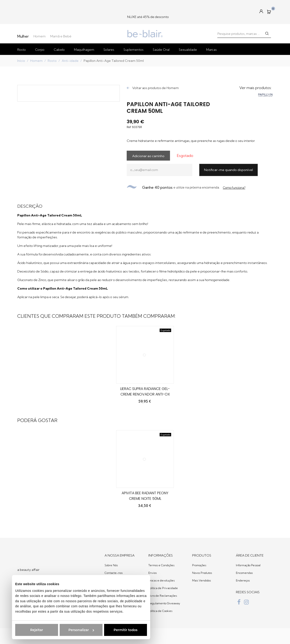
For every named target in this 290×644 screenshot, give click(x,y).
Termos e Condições (161, 565)
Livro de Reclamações (163, 596)
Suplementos (133, 50)
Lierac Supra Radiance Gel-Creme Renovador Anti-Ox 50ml (145, 394)
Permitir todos (118, 630)
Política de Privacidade (163, 588)
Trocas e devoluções (161, 580)
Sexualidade (188, 50)
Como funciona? (234, 188)
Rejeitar (29, 630)
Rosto (22, 50)
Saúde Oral (161, 50)
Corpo (40, 50)
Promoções (199, 565)
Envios (152, 573)
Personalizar (74, 630)
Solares (109, 50)
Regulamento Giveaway (164, 603)
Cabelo (59, 50)
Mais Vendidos (201, 580)
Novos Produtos (202, 573)
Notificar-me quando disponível (228, 170)
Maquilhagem (84, 50)
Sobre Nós (111, 565)
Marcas (211, 50)
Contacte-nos (114, 573)
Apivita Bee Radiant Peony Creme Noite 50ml (145, 496)
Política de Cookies (160, 611)
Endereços (243, 580)
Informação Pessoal (248, 565)
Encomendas (244, 573)
